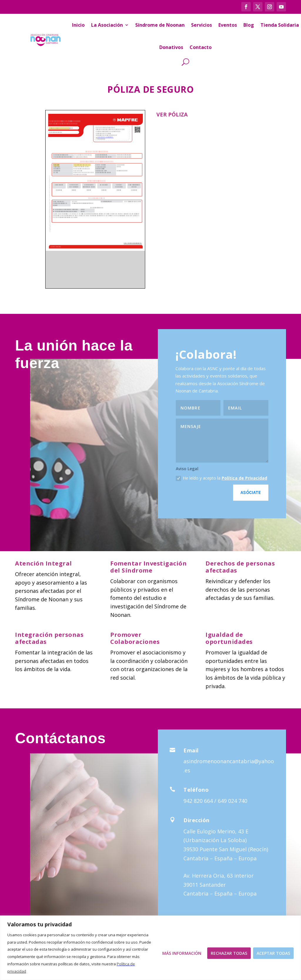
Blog (249, 25)
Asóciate (251, 492)
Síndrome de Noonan (160, 25)
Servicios (201, 25)
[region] (150, 948)
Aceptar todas (273, 953)
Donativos (171, 47)
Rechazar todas (229, 953)
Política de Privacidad (244, 478)
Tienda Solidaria (280, 25)
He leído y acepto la (221, 478)
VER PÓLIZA (172, 114)
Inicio (78, 25)
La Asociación (107, 25)
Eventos (228, 25)
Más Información (182, 953)
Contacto (201, 47)
